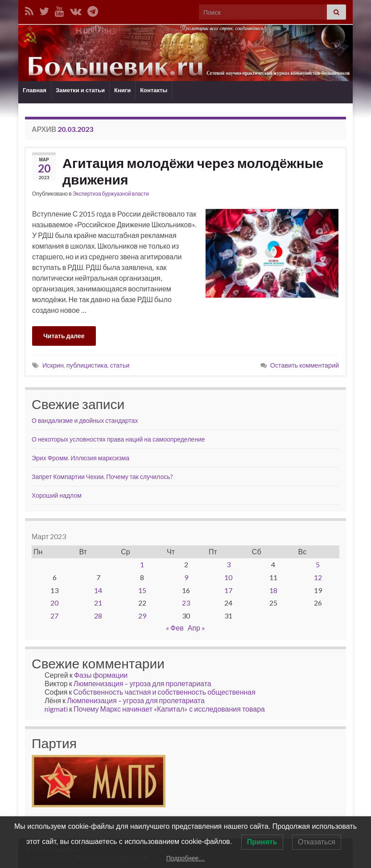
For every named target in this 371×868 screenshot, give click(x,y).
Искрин (53, 365)
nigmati (56, 709)
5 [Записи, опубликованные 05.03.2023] (318, 564)
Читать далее (64, 336)
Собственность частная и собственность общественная (164, 692)
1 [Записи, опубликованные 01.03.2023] (142, 564)
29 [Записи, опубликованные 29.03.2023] (142, 616)
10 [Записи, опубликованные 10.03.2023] (228, 577)
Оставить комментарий (305, 365)
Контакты (154, 90)
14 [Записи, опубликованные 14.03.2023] (98, 590)
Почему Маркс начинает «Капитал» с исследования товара (169, 709)
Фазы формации (101, 675)
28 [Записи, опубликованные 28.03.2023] (98, 616)
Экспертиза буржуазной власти (111, 194)
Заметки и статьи (80, 90)
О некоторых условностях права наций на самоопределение (118, 439)
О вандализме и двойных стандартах (85, 420)
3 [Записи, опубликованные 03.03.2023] (229, 564)
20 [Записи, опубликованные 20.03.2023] (54, 603)
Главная (35, 90)
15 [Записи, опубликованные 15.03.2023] (142, 590)
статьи (120, 365)
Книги (122, 90)
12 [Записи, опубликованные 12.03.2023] (318, 577)
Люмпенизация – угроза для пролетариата (142, 683)
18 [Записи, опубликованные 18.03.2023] (273, 590)
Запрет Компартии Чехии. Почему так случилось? (102, 477)
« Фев (175, 628)
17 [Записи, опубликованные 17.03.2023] (228, 590)
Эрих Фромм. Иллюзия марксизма (80, 458)
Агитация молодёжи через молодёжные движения (193, 171)
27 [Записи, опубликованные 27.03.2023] (54, 616)
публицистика (87, 365)
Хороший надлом (57, 495)
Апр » (196, 628)
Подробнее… (186, 858)
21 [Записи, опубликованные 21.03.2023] (98, 603)
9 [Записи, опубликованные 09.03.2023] (186, 577)
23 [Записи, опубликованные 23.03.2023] (186, 603)
